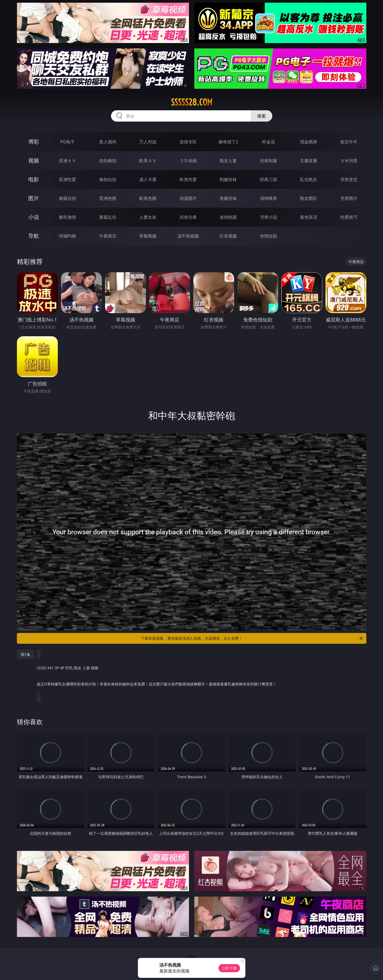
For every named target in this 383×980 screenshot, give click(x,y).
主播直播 (309, 161)
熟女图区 (309, 198)
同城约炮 (67, 236)
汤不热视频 (188, 236)
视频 (34, 160)
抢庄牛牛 (349, 142)
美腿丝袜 (228, 198)
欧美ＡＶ (148, 161)
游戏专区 (188, 142)
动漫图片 (188, 198)
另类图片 (349, 198)
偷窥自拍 (67, 198)
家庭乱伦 (108, 217)
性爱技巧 (349, 217)
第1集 (26, 654)
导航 (34, 236)
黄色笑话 (309, 217)
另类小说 (269, 217)
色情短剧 (269, 236)
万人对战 (148, 142)
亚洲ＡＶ (67, 161)
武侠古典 (188, 217)
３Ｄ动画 (188, 161)
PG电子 (68, 142)
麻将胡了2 (228, 142)
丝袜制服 (269, 161)
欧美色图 (148, 198)
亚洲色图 (108, 198)
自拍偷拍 (108, 161)
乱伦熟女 (309, 179)
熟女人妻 (228, 161)
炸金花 (269, 142)
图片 (34, 198)
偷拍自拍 (108, 179)
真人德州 (108, 142)
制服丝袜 (228, 179)
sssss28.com (192, 102)
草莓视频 (148, 236)
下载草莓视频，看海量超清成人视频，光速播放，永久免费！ (252, 638)
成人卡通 (148, 179)
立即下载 (229, 968)
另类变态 (349, 179)
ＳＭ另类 (349, 161)
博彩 (34, 142)
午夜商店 (108, 236)
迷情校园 (228, 217)
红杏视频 (228, 236)
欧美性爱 (188, 179)
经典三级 (269, 179)
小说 (34, 217)
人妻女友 (148, 217)
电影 (34, 179)
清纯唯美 (269, 198)
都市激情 (67, 217)
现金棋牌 (309, 142)
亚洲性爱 (67, 179)
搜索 (262, 116)
